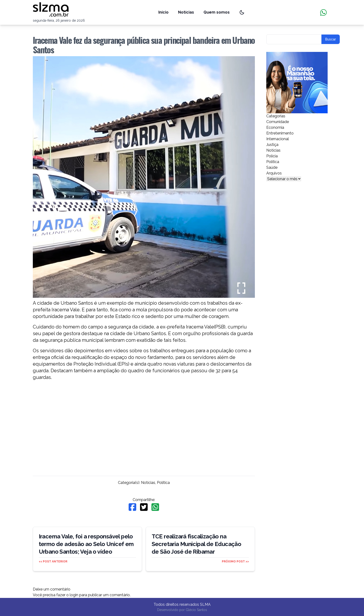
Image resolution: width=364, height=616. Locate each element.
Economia (275, 127)
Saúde (272, 167)
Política (163, 483)
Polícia (272, 156)
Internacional (278, 139)
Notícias (186, 12)
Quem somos (217, 12)
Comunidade (278, 122)
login (74, 595)
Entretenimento (280, 133)
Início (163, 12)
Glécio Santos (196, 610)
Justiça (272, 145)
